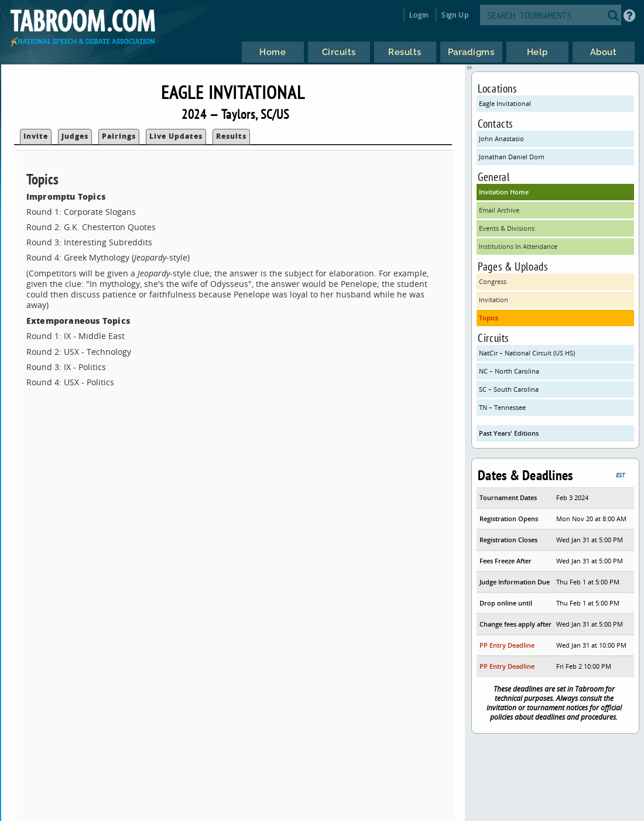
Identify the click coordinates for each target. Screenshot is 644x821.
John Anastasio (501, 138)
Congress (493, 281)
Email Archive (499, 210)
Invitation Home (504, 192)
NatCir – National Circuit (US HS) (527, 353)
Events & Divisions (507, 228)
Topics (489, 318)
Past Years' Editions (509, 433)
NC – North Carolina (509, 371)
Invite (36, 136)
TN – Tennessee (502, 407)
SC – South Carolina (509, 389)
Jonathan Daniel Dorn (512, 157)
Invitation (494, 300)
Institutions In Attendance (518, 246)
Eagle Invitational (505, 103)
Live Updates (176, 136)
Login (419, 15)
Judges (75, 136)
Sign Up (455, 15)
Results (231, 136)
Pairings (119, 136)
